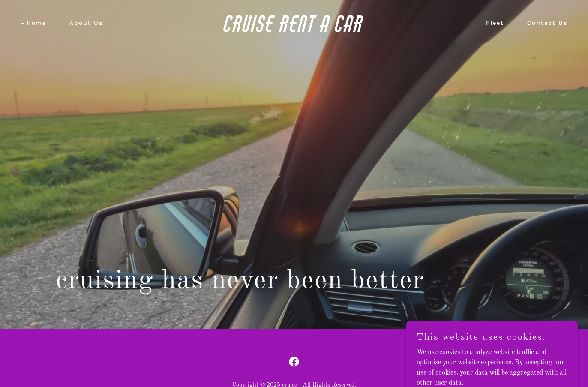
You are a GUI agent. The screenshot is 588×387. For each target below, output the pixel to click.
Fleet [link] (495, 23)
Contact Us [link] (547, 23)
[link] (294, 30)
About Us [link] (86, 23)
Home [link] (36, 23)
